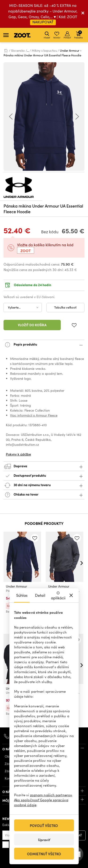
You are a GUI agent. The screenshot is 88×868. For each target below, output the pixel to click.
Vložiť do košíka (32, 325)
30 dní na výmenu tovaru (44, 485)
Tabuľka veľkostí (65, 307)
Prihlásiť (67, 35)
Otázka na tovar (44, 495)
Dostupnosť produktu (44, 476)
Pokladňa (78, 34)
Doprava (44, 466)
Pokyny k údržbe (18, 454)
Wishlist (57, 35)
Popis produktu (44, 345)
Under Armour (16, 586)
